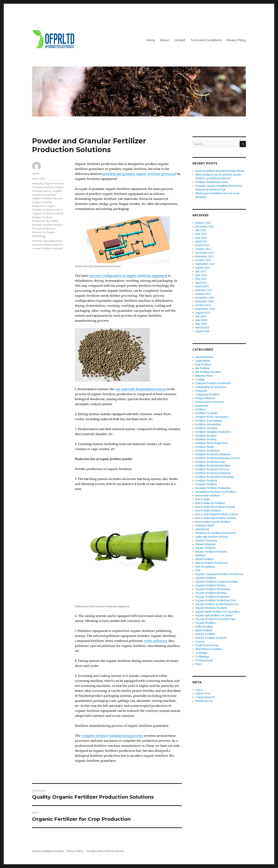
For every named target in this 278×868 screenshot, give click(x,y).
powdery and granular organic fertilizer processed (140, 174)
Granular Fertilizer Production (213, 488)
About (165, 40)
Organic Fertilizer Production (212, 597)
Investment (202, 529)
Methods (37, 183)
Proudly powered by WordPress (105, 851)
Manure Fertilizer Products (211, 552)
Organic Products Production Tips (215, 619)
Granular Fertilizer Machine (47, 245)
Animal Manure (204, 357)
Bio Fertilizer (203, 368)
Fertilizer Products (206, 481)
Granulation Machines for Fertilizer (216, 492)
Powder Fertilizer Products (211, 638)
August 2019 (202, 331)
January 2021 (203, 294)
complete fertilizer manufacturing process (112, 736)
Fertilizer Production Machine (213, 466)
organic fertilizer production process (217, 604)
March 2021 (202, 286)
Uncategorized (204, 660)
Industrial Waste (205, 526)
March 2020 (202, 328)
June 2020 (201, 320)
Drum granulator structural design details (220, 171)
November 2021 (204, 256)
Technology (39, 236)
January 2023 (203, 223)
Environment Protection (210, 402)
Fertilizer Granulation (208, 424)
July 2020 (201, 316)
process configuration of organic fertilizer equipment (128, 276)
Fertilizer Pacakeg (206, 439)
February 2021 (204, 290)
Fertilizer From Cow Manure (212, 417)
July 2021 (201, 271)
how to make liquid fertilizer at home (217, 514)
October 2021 (203, 260)
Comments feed (205, 697)
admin (36, 173)
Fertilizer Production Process (212, 469)
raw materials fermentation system (140, 389)
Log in (199, 690)
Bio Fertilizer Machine (208, 372)
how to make (203, 499)
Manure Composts (206, 541)
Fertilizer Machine (206, 436)
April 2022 (201, 242)
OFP (198, 570)
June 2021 (201, 275)
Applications (203, 361)
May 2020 (201, 324)
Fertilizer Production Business (213, 454)
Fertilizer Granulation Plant (47, 241)
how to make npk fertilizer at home (216, 518)
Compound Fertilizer (208, 395)
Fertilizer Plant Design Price (212, 443)
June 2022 (201, 234)
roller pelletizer (155, 641)
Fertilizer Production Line (210, 462)
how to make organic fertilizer (213, 522)
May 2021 (201, 279)
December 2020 (205, 298)
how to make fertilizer (208, 511)
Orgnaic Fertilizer (206, 623)
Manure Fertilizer (206, 548)
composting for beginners (211, 387)
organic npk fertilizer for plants (214, 615)
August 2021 (202, 268)
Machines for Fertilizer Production (215, 533)
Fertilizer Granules (206, 428)
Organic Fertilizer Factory (210, 585)
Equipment (202, 406)
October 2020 (203, 305)
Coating (200, 380)
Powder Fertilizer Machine (47, 248)
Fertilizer (201, 409)
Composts (201, 391)
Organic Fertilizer (206, 578)
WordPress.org (204, 701)
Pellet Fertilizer (204, 627)
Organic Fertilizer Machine (47, 198)
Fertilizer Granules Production (213, 432)
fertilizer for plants (207, 413)
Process (37, 228)
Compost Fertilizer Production (213, 383)
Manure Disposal (205, 544)
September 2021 (205, 264)
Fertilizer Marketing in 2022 (212, 182)
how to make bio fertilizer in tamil (215, 507)
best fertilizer (203, 365)
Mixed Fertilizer (205, 559)
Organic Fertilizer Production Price (216, 600)
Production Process (207, 645)
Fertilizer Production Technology (215, 477)
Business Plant (204, 376)
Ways (198, 664)
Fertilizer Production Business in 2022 (218, 458)
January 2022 (203, 249)
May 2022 (201, 238)
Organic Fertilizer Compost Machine (217, 582)
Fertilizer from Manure (209, 421)
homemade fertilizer (208, 496)
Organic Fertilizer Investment (213, 589)
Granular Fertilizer (206, 484)
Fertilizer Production (207, 451)
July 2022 (201, 230)
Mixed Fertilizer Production (211, 563)
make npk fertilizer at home (212, 537)
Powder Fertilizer (53, 225)
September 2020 (205, 309)
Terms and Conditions (206, 40)
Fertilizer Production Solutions (213, 473)
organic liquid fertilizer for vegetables (218, 612)
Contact (180, 40)
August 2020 (203, 313)
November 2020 (205, 301)
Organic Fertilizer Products (48, 213)
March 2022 (202, 245)
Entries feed (203, 694)
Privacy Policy (236, 40)
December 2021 (204, 253)
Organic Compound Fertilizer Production (219, 574)
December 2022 (205, 227)
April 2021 (201, 283)
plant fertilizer (204, 630)
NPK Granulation (205, 567)
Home (151, 40)
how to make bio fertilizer (210, 503)
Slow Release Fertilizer (209, 649)
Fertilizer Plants (205, 447)
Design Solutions (205, 398)
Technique (48, 232)
